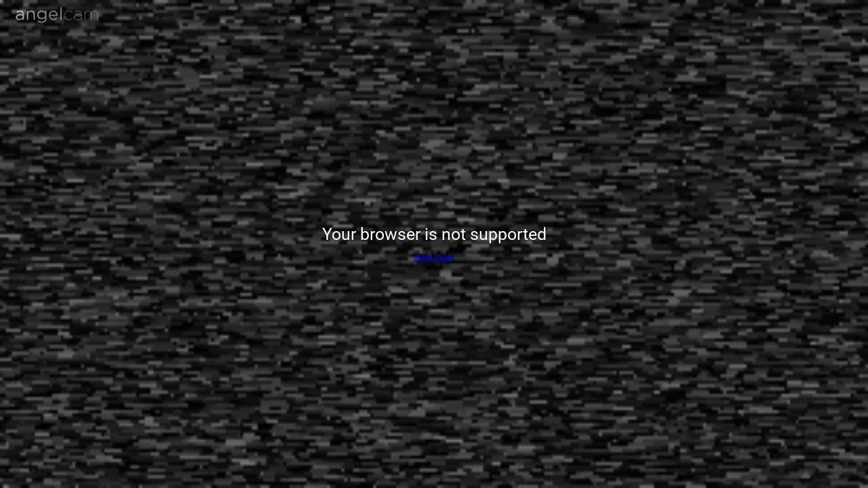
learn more (434, 257)
